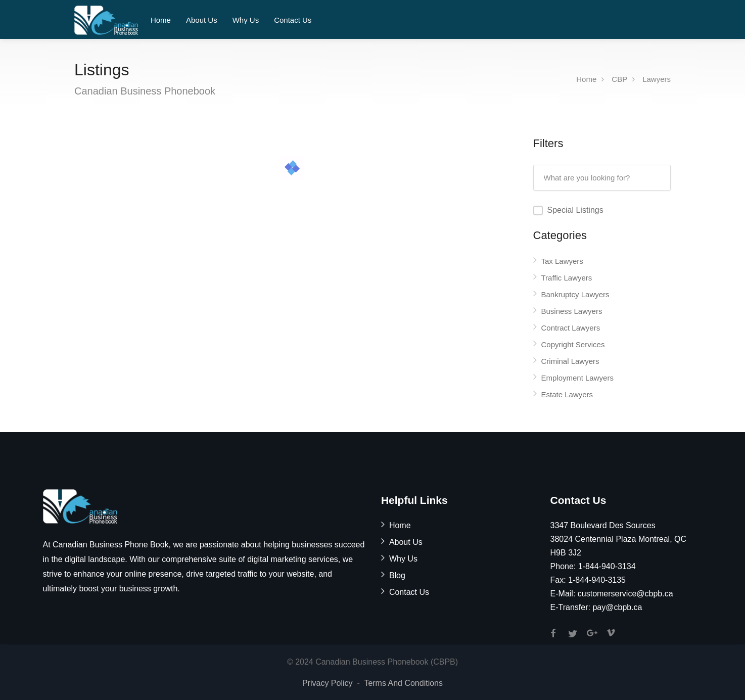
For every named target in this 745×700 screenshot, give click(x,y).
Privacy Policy (328, 683)
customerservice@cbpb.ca (625, 594)
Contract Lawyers (571, 328)
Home (161, 20)
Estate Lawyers (567, 394)
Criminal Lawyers (570, 361)
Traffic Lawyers (567, 278)
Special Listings (575, 210)
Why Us (246, 20)
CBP (619, 79)
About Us (202, 20)
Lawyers (657, 79)
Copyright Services (573, 344)
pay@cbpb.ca (617, 607)
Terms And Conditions (403, 683)
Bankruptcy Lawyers (575, 294)
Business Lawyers (572, 311)
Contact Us (293, 20)
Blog (397, 575)
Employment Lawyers (577, 378)
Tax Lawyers (562, 261)
